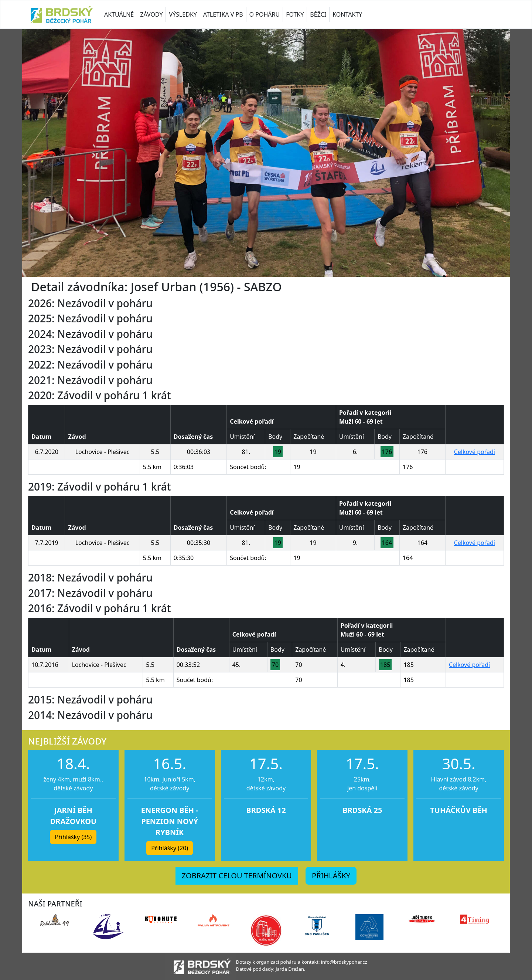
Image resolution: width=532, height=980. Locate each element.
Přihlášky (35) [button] (73, 837)
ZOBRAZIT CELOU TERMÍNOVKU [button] (237, 876)
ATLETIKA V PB (223, 14)
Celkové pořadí (475, 452)
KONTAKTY (347, 14)
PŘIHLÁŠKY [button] (331, 876)
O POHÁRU (265, 14)
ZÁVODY (151, 14)
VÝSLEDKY (183, 14)
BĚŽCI (318, 14)
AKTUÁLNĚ (119, 14)
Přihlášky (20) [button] (170, 848)
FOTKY (295, 14)
